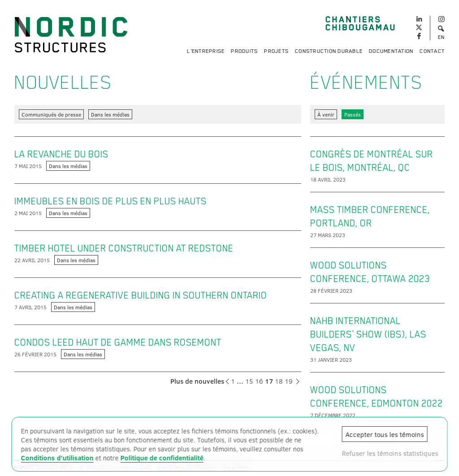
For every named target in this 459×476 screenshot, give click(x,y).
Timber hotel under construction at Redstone (124, 248)
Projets (276, 51)
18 (279, 381)
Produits (244, 51)
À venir (326, 114)
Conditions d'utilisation (57, 458)
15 (249, 381)
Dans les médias (110, 114)
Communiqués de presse (51, 114)
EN (442, 37)
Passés (353, 114)
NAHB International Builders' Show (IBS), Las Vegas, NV (368, 334)
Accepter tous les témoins (384, 434)
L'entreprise (206, 51)
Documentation (391, 51)
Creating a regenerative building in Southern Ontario (141, 295)
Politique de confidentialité (162, 458)
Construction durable (329, 51)
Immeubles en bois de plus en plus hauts (110, 201)
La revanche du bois (61, 154)
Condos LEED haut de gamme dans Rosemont (118, 342)
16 (259, 381)
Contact (432, 51)
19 (289, 381)
